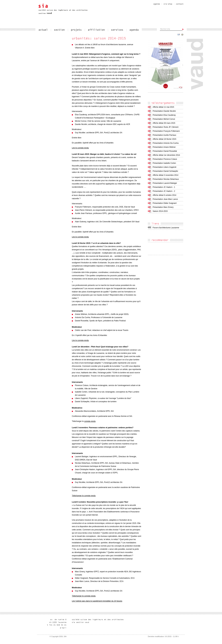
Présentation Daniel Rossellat (165, 151)
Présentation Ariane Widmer (164, 147)
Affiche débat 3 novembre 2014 (165, 175)
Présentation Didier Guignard (165, 203)
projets (76, 30)
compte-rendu (90, 421)
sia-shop (168, 4)
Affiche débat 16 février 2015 (164, 139)
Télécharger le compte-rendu (84, 496)
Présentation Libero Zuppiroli (164, 167)
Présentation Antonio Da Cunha (166, 143)
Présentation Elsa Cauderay (164, 115)
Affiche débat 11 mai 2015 (163, 107)
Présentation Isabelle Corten (164, 163)
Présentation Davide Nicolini (164, 111)
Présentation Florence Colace (165, 159)
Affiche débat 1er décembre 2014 (166, 155)
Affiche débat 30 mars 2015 (164, 123)
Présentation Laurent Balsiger (165, 183)
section (59, 30)
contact (180, 4)
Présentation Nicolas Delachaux (166, 179)
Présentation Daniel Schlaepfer (165, 171)
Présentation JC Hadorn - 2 (164, 191)
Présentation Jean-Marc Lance (165, 199)
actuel (43, 30)
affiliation (96, 30)
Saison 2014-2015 (160, 211)
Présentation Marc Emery (163, 207)
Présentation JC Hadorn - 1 (164, 187)
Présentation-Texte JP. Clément (165, 127)
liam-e (63, 628)
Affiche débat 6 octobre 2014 (164, 195)
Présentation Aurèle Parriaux (164, 135)
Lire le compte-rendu (80, 148)
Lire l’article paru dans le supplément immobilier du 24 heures (97, 601)
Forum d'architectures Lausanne (166, 228)
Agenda (157, 4)
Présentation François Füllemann (166, 131)
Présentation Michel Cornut (164, 119)
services (117, 30)
